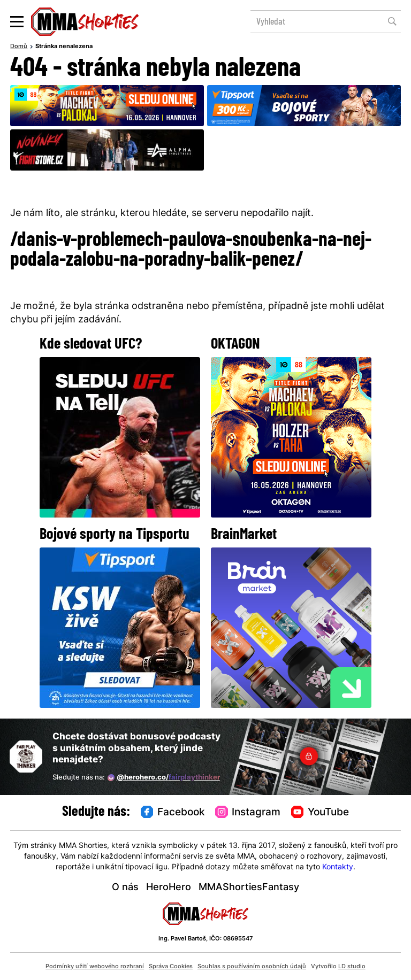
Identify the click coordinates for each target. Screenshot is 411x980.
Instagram (248, 812)
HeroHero (169, 888)
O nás (125, 888)
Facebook (173, 812)
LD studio (352, 967)
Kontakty (338, 867)
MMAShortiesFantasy (249, 888)
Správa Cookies (171, 967)
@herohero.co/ (164, 778)
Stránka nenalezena (64, 47)
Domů (19, 47)
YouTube (320, 812)
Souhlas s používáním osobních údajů (252, 967)
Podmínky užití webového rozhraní (95, 967)
